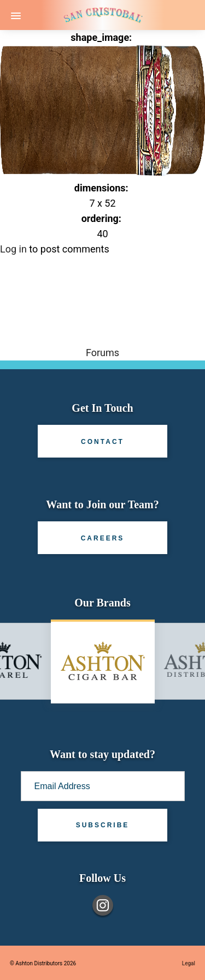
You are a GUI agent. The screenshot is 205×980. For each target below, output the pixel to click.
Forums (102, 353)
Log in (13, 249)
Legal (189, 963)
